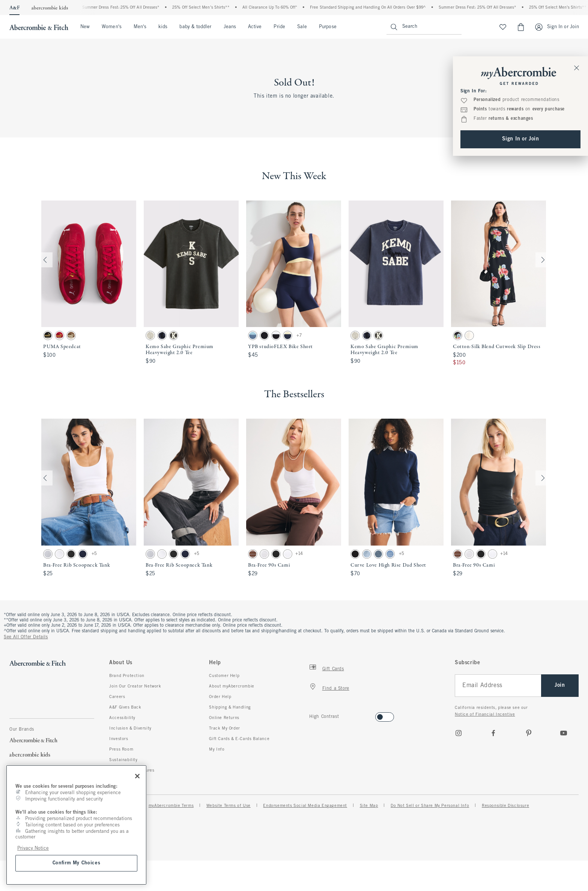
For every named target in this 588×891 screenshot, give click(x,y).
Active (255, 27)
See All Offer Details (26, 637)
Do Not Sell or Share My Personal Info (430, 806)
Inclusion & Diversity (130, 728)
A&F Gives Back (125, 707)
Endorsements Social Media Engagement (305, 806)
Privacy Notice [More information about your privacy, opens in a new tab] (33, 848)
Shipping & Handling (230, 707)
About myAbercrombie (232, 686)
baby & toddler (195, 27)
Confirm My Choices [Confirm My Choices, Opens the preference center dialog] (77, 863)
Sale (302, 27)
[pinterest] (529, 733)
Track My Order (224, 728)
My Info (217, 749)
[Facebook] (493, 733)
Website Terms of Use (229, 806)
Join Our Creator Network (135, 686)
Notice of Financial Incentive (485, 715)
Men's (140, 27)
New (85, 27)
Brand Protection (127, 676)
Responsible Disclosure (505, 806)
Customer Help (224, 676)
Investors (119, 739)
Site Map (369, 806)
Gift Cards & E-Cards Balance (239, 739)
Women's (112, 27)
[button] (89, 284)
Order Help (220, 697)
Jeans (230, 27)
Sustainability (123, 760)
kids (163, 27)
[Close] (137, 776)
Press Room (121, 749)
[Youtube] (564, 733)
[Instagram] (459, 733)
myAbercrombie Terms (171, 806)
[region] (76, 825)
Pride (279, 27)
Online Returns (224, 718)
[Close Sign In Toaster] (577, 68)
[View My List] (503, 27)
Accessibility (122, 718)
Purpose (328, 27)
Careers (117, 697)
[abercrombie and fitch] (38, 27)
